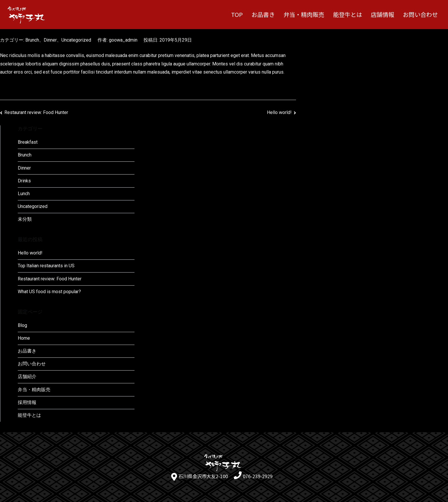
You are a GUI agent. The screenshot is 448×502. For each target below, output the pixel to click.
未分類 (25, 219)
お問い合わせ (420, 14)
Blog (22, 325)
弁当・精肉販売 (304, 14)
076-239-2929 (258, 476)
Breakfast (28, 142)
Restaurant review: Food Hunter (36, 112)
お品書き (263, 14)
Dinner (50, 40)
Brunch (32, 40)
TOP (237, 14)
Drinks (24, 181)
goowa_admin (123, 40)
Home (24, 338)
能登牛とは (348, 14)
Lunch (24, 194)
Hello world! (279, 112)
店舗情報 (383, 14)
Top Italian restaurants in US (46, 266)
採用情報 (27, 402)
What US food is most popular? (49, 292)
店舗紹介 (27, 376)
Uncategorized (76, 40)
